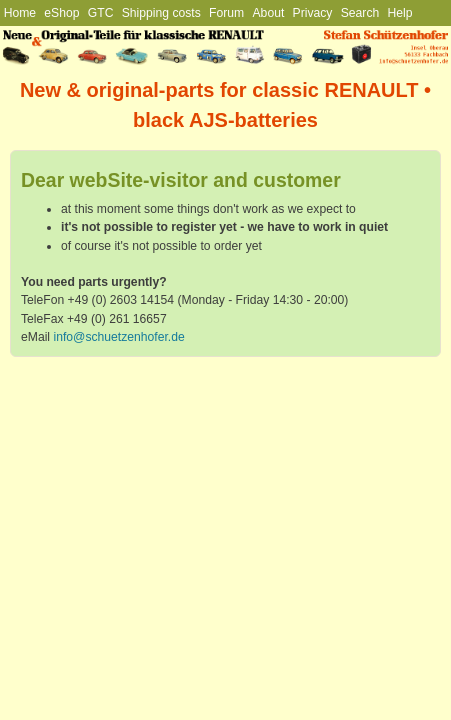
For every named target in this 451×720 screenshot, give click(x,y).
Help (400, 13)
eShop (61, 13)
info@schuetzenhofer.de (118, 337)
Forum (226, 13)
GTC (101, 13)
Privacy (313, 13)
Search (360, 13)
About (269, 13)
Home (20, 13)
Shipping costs (161, 13)
